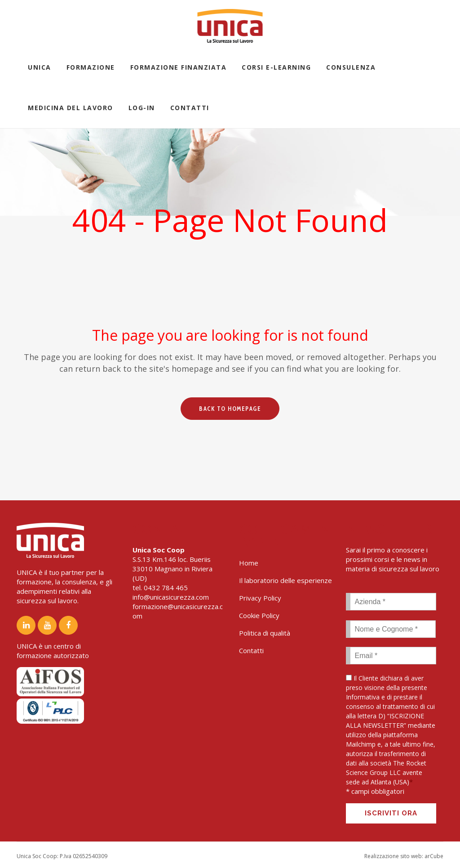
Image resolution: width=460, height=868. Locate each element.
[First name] (391, 629)
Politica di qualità (265, 633)
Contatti (251, 650)
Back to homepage (230, 409)
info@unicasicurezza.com (171, 597)
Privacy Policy (260, 598)
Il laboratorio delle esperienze (285, 580)
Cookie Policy (259, 615)
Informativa (363, 697)
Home (249, 563)
